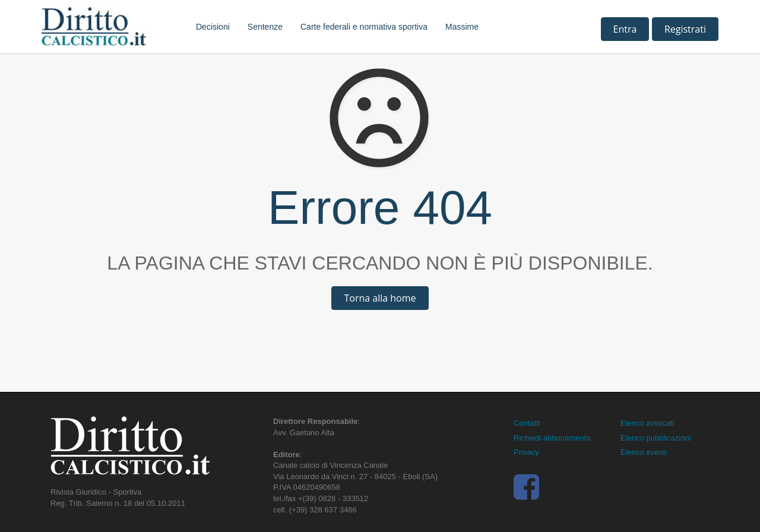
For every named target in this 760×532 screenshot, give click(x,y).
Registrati (685, 29)
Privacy (526, 452)
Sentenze (265, 27)
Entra (625, 29)
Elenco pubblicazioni (656, 438)
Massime (462, 27)
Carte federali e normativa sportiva (364, 27)
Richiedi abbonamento (552, 438)
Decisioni (213, 27)
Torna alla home (380, 298)
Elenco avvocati (647, 423)
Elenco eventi (644, 452)
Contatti (527, 423)
